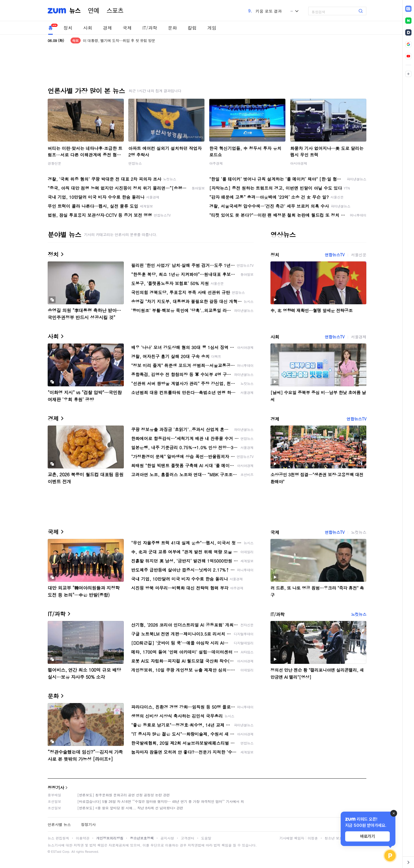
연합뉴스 (135, 163)
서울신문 (359, 255)
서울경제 (359, 337)
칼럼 (192, 28)
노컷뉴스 (359, 532)
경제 (107, 28)
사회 (88, 28)
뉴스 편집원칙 (58, 838)
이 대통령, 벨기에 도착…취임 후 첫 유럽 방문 (119, 40)
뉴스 (75, 11)
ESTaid (56, 852)
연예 (94, 11)
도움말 (206, 838)
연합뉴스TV (334, 255)
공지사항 (167, 838)
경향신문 (54, 163)
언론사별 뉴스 (59, 824)
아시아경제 (299, 163)
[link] (408, 9)
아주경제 (216, 163)
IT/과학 (150, 28)
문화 (172, 28)
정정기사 (56, 787)
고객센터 (188, 838)
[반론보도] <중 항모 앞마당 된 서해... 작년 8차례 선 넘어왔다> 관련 (130, 808)
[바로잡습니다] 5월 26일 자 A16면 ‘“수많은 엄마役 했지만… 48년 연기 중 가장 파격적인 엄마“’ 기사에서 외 (161, 801)
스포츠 (115, 11)
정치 (68, 28)
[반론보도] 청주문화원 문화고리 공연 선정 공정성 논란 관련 (124, 795)
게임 (212, 28)
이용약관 (83, 838)
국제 (127, 28)
